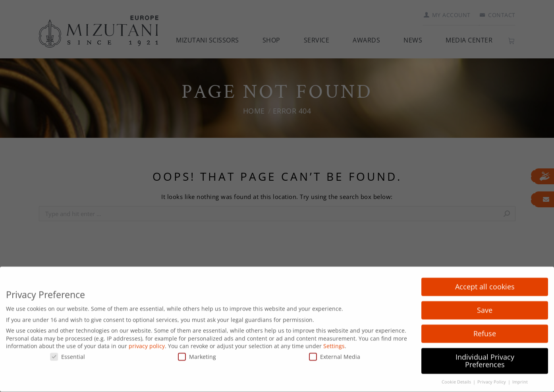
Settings (334, 341)
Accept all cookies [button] (485, 282)
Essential (68, 352)
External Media (335, 352)
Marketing (197, 352)
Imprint (520, 377)
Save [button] (485, 305)
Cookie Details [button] (457, 377)
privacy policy (147, 341)
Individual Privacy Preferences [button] (485, 356)
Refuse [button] (485, 328)
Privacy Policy (492, 377)
